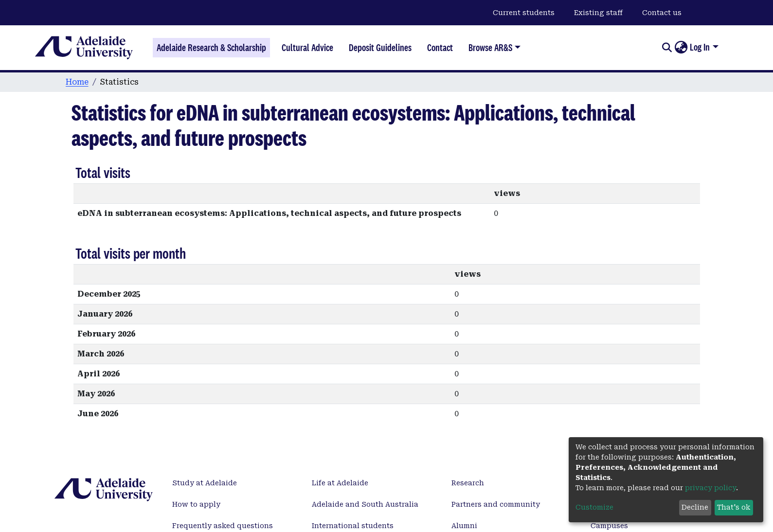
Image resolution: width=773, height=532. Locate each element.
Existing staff (598, 13)
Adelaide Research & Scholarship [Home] (211, 48)
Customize (594, 507)
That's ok (734, 507)
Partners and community (496, 504)
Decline (695, 507)
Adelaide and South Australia (365, 504)
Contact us (662, 13)
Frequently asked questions (223, 526)
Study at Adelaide (205, 483)
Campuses (609, 526)
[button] (681, 48)
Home (77, 82)
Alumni (464, 526)
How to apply (196, 504)
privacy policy (710, 488)
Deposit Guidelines (380, 48)
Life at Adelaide (340, 483)
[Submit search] (667, 48)
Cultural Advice (307, 48)
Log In (700, 47)
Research (468, 483)
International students (353, 526)
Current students (524, 13)
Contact (440, 48)
